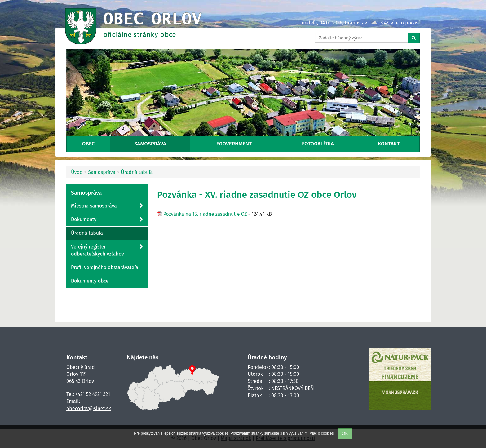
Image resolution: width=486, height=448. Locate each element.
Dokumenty (107, 220)
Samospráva (150, 144)
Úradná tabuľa (137, 172)
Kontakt (389, 144)
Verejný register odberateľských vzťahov (107, 250)
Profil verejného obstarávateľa (105, 267)
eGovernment (234, 144)
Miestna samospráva (107, 206)
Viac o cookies (322, 433)
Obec (88, 144)
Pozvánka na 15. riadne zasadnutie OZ (205, 214)
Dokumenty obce (90, 281)
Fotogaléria (318, 144)
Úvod (77, 172)
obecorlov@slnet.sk (89, 408)
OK (345, 434)
